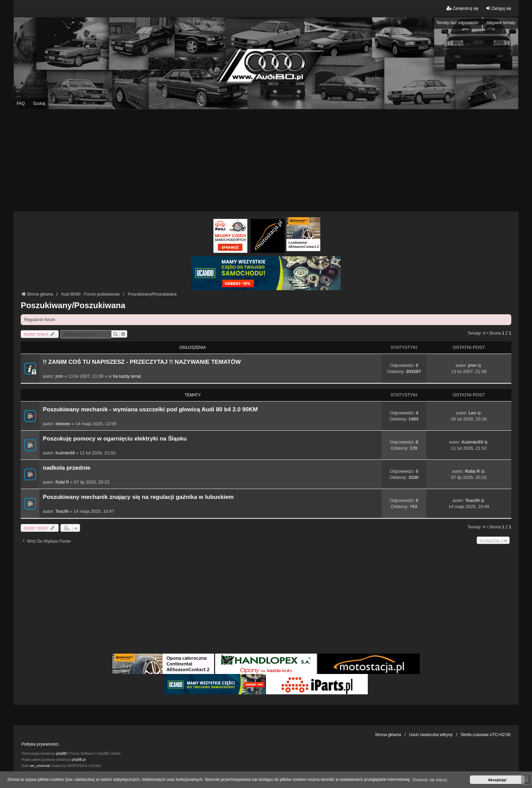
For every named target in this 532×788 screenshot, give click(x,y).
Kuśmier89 (65, 453)
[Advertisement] (266, 161)
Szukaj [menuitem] (39, 104)
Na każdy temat (127, 376)
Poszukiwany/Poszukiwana (73, 305)
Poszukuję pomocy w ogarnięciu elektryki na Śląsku (115, 439)
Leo (472, 413)
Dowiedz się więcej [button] (430, 780)
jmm (59, 376)
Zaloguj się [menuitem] (498, 8)
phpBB (61, 754)
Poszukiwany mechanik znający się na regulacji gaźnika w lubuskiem (138, 497)
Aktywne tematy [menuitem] (501, 23)
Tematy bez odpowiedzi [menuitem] (457, 23)
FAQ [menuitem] (21, 104)
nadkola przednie (66, 468)
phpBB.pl (79, 760)
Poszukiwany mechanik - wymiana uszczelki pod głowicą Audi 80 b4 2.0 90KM (150, 409)
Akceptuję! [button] (497, 780)
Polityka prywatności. (40, 744)
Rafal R (62, 482)
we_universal (40, 766)
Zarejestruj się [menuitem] (462, 8)
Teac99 (62, 511)
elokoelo (63, 424)
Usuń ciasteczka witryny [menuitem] (431, 735)
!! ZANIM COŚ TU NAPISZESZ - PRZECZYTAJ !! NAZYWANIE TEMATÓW (142, 362)
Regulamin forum (40, 320)
